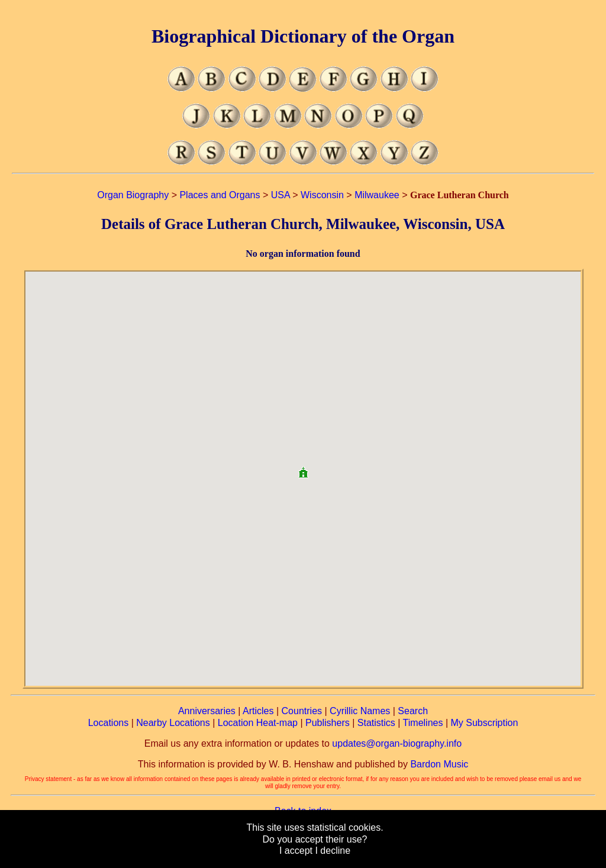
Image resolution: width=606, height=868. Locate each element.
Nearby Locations (173, 723)
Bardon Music (439, 764)
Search (413, 711)
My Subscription (484, 723)
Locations (109, 723)
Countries (302, 711)
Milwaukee (377, 195)
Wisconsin (322, 195)
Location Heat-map (258, 723)
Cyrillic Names (360, 711)
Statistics (376, 723)
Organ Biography (133, 195)
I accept (296, 851)
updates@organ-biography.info (397, 743)
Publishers (328, 723)
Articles (258, 711)
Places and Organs (220, 195)
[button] (303, 468)
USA (281, 195)
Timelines (423, 723)
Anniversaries (207, 711)
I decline (333, 851)
